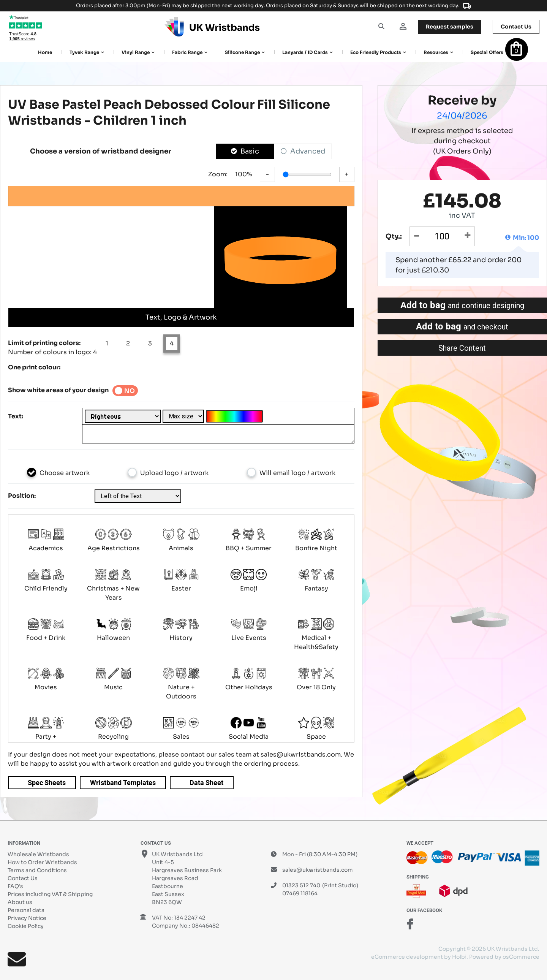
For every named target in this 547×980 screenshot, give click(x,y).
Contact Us (23, 878)
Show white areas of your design (58, 390)
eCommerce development (407, 957)
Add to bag (462, 305)
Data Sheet (206, 783)
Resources (436, 52)
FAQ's (15, 886)
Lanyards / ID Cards (305, 52)
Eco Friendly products (376, 52)
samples (450, 27)
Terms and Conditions (37, 870)
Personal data (26, 910)
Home (45, 52)
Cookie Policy (26, 926)
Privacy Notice (27, 918)
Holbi (459, 957)
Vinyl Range (136, 52)
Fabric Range (187, 52)
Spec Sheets (47, 783)
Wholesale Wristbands (38, 854)
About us (20, 902)
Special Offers (487, 52)
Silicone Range (242, 52)
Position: (22, 496)
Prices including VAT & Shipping (50, 894)
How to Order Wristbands (42, 862)
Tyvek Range (84, 52)
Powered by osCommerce (504, 957)
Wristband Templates (123, 783)
